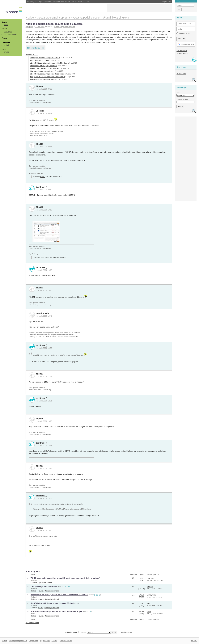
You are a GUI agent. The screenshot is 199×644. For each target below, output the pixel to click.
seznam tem (181, 74)
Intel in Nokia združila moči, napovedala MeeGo (48, 63)
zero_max (34, 580)
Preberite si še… (32, 55)
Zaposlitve (6, 42)
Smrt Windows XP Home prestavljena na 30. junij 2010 (55, 603)
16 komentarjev (33, 48)
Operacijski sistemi (45, 583)
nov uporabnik (182, 51)
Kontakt (54, 641)
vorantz (40, 528)
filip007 (40, 86)
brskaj (6, 45)
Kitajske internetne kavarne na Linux (44, 79)
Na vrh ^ (194, 641)
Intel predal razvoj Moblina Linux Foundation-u (47, 77)
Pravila (4, 641)
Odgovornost (34, 641)
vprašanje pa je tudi (48, 42)
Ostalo (4, 49)
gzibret (47, 257)
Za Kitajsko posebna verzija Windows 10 (45, 58)
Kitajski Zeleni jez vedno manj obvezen (44, 68)
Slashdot (29, 32)
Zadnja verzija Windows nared (44, 586)
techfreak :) (42, 187)
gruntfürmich (42, 313)
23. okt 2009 (40, 27)
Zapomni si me (183, 34)
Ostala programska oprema (64, 27)
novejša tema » (126, 632)
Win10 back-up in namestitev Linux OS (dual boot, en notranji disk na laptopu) (65, 578)
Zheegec (40, 111)
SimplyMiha (151, 595)
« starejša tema (71, 632)
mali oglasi (8, 32)
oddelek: (95, 632)
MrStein (150, 587)
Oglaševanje (45, 641)
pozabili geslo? (182, 53)
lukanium (34, 605)
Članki (4, 38)
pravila (7, 52)
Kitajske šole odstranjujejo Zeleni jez (44, 66)
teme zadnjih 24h (11, 34)
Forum (4, 29)
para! (149, 612)
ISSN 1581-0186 (66, 641)
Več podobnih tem (32, 623)
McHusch (34, 589)
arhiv (6, 25)
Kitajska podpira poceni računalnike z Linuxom (54, 24)
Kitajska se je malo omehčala (41, 71)
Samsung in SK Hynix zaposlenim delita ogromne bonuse (58, 2)
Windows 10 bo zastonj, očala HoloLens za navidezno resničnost (59, 595)
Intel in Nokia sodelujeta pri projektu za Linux (47, 74)
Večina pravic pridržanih (18, 641)
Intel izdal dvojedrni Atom (39, 60)
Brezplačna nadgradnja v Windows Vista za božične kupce (56, 611)
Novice (4, 22)
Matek (33, 614)
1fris (148, 603)
